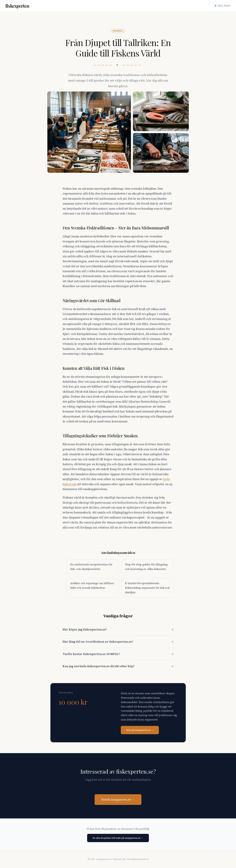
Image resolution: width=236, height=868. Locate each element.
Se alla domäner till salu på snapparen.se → (118, 838)
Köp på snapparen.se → (140, 730)
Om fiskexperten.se (138, 859)
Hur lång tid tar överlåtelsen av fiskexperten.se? (98, 642)
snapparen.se (104, 859)
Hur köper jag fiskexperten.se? (85, 630)
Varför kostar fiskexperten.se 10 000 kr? (91, 654)
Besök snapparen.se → (118, 799)
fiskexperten (17, 6)
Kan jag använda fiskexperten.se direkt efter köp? (99, 666)
